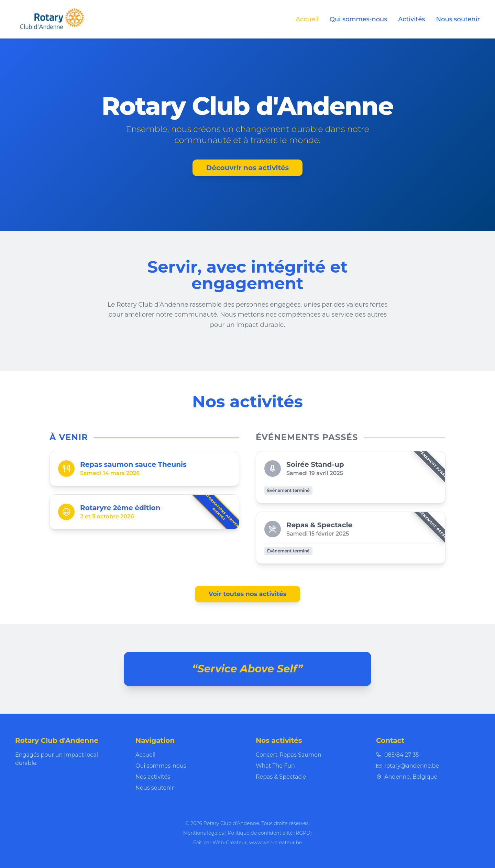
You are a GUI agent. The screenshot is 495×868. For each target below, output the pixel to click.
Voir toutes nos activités (248, 594)
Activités (411, 19)
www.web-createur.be (275, 843)
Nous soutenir (458, 19)
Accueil (307, 19)
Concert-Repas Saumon (289, 755)
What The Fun (275, 766)
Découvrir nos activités (247, 168)
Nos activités (153, 777)
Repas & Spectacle (281, 777)
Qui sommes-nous (359, 19)
